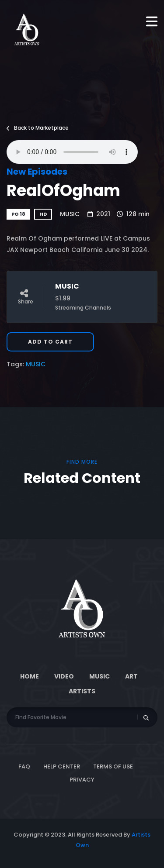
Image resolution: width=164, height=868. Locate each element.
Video (64, 676)
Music (99, 676)
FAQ (24, 766)
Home (30, 676)
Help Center (62, 766)
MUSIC (70, 214)
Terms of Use (113, 766)
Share (26, 297)
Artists (82, 691)
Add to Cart (50, 342)
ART (131, 676)
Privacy (82, 780)
